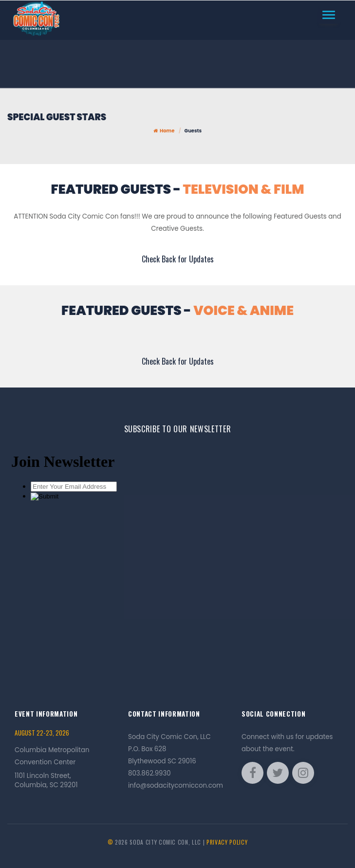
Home (164, 131)
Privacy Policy (227, 842)
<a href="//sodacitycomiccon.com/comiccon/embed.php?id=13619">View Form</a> (177, 556)
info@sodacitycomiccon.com (176, 785)
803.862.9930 (149, 773)
